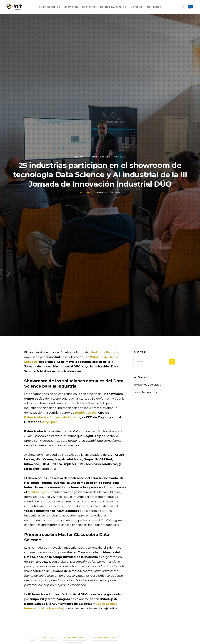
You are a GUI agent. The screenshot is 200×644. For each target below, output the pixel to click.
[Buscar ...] (155, 362)
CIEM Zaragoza (39, 492)
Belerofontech (35, 417)
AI (32, 638)
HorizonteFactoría (75, 638)
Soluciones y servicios (147, 385)
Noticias (120, 157)
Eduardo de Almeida (65, 417)
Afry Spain (50, 422)
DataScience (49, 638)
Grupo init (82, 157)
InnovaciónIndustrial (105, 638)
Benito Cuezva (86, 413)
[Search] (181, 7)
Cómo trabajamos (145, 392)
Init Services (101, 157)
